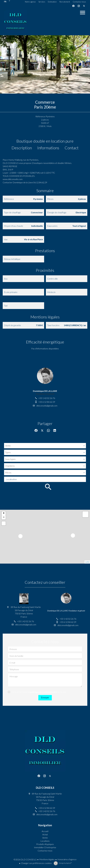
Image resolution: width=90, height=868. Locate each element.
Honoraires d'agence (67, 859)
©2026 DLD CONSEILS (25, 859)
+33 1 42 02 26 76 (47, 398)
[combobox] (45, 446)
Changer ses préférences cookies (36, 863)
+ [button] (4, 513)
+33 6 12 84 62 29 (47, 402)
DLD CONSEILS (45, 788)
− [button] (4, 517)
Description (22, 148)
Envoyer (45, 698)
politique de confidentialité (43, 692)
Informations (48, 148)
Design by (65, 863)
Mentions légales (47, 859)
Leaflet (87, 562)
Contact (72, 148)
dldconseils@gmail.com (47, 406)
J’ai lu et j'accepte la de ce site (39, 692)
